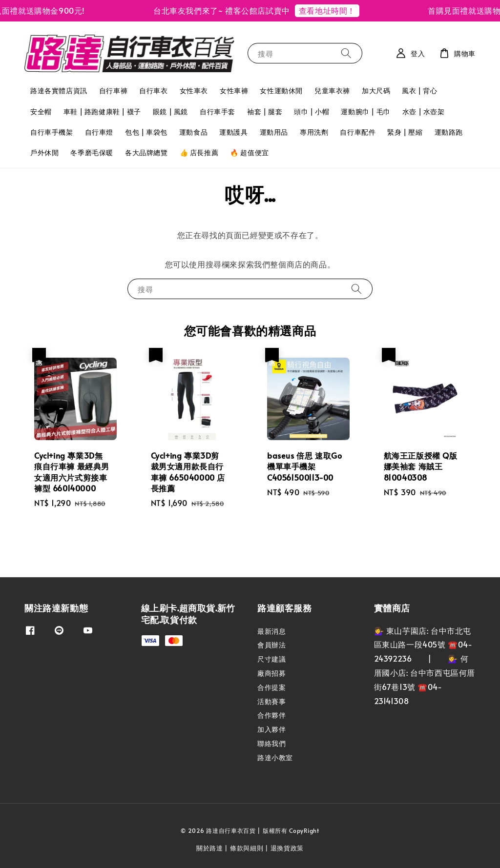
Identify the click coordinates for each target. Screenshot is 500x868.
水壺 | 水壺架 (424, 111)
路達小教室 (275, 757)
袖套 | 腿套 (265, 111)
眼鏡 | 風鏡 (170, 111)
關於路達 (210, 848)
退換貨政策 (287, 848)
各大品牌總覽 (146, 152)
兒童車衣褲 (332, 91)
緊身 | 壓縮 (405, 132)
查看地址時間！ (331, 10)
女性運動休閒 (281, 91)
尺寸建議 (271, 659)
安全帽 (41, 111)
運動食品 (193, 132)
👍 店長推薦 (199, 152)
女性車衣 (194, 91)
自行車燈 (99, 132)
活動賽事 (271, 701)
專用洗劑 (314, 132)
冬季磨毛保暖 (92, 152)
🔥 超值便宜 (250, 152)
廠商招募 (271, 673)
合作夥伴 (271, 715)
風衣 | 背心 (419, 91)
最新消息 (271, 631)
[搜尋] (346, 53)
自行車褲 (113, 91)
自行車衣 (153, 91)
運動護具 (233, 132)
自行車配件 (358, 132)
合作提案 (271, 687)
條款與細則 (247, 848)
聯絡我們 (271, 743)
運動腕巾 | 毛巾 (365, 111)
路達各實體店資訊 (59, 91)
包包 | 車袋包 (146, 132)
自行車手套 (218, 111)
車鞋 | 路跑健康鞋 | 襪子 (102, 111)
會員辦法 (271, 645)
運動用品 (274, 132)
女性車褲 (234, 91)
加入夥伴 (271, 729)
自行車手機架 (52, 132)
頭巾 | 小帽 (312, 111)
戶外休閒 (44, 152)
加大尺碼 (376, 91)
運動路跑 (449, 132)
